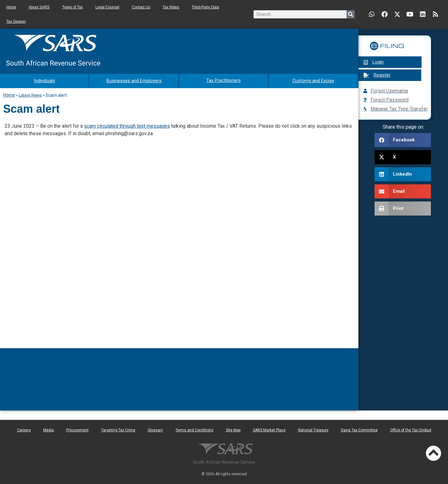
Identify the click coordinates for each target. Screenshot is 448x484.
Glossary (155, 429)
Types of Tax (72, 7)
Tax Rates (171, 7)
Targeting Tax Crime (118, 429)
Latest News (30, 94)
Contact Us (141, 7)
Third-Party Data (205, 7)
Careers (24, 429)
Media (49, 429)
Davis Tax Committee (359, 429)
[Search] (351, 14)
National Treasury (313, 429)
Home (11, 7)
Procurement (77, 429)
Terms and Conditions (194, 429)
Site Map (233, 429)
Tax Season (16, 21)
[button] (403, 140)
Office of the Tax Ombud (411, 429)
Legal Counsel (107, 7)
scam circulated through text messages (127, 125)
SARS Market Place (269, 429)
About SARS (39, 7)
